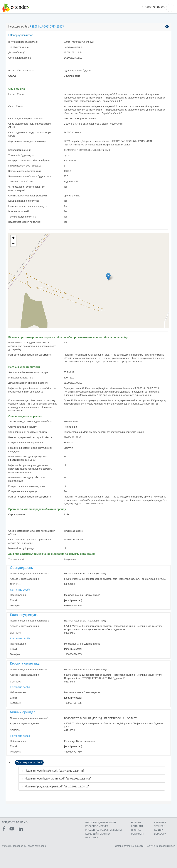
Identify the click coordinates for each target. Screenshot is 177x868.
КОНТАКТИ (137, 826)
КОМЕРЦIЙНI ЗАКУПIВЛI (98, 834)
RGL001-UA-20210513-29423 (47, 27)
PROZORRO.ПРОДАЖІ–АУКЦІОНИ (103, 830)
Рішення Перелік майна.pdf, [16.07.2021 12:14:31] (54, 771)
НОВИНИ (136, 823)
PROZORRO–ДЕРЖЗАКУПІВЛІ (101, 823)
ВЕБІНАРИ (160, 826)
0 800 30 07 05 (154, 7)
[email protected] (73, 600)
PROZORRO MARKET (97, 826)
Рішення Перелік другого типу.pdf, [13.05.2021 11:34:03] (58, 779)
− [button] (13, 244)
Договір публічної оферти (129, 846)
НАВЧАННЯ (160, 823)
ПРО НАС (136, 830)
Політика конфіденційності (160, 846)
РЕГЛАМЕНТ (138, 834)
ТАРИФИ (158, 830)
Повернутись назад (21, 35)
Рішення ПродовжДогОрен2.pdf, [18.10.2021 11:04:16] (57, 787)
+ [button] (13, 238)
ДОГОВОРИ (160, 834)
